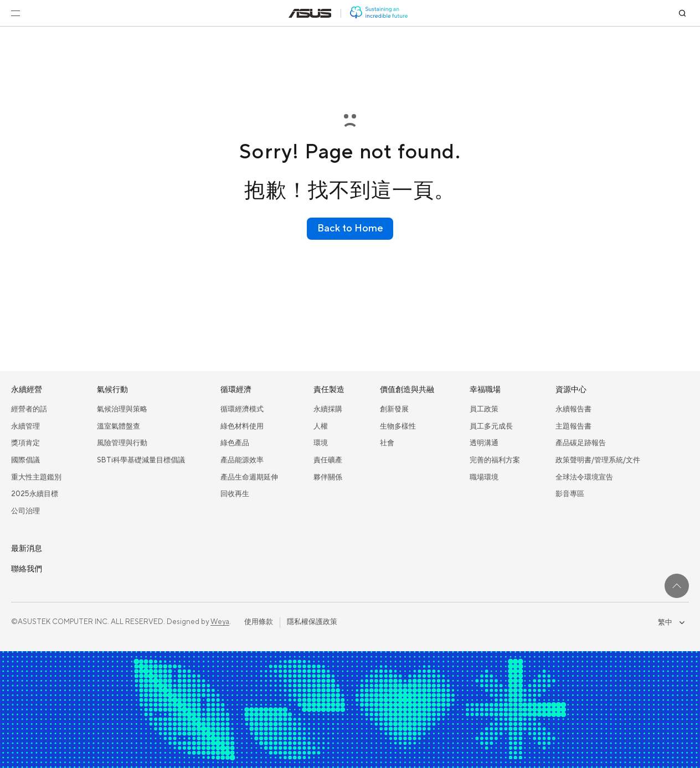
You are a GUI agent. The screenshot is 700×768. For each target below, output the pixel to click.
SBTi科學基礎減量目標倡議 (141, 460)
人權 (321, 426)
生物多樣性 (398, 426)
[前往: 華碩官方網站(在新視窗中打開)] (310, 13)
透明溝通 (484, 443)
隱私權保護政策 (312, 622)
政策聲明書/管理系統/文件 (598, 460)
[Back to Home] (350, 229)
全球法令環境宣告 (584, 477)
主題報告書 (573, 426)
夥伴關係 (328, 477)
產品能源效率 (242, 460)
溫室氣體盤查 (119, 426)
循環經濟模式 (242, 409)
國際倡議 (25, 460)
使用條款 (259, 622)
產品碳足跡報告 (581, 443)
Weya (220, 622)
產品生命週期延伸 (249, 477)
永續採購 (328, 409)
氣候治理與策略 (122, 409)
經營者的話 (29, 409)
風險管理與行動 (122, 443)
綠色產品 (235, 443)
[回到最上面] (677, 586)
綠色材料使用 (242, 426)
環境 (321, 443)
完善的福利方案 (495, 460)
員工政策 (484, 409)
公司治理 (25, 511)
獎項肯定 (25, 443)
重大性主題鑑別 (36, 477)
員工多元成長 (491, 426)
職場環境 (484, 477)
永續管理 (25, 426)
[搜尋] (682, 13)
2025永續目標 (35, 494)
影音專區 (570, 494)
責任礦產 (328, 460)
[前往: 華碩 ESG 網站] (379, 13)
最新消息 (27, 549)
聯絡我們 (27, 569)
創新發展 (394, 409)
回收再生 (235, 494)
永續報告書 (573, 409)
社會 (387, 443)
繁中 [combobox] (671, 622)
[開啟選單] (16, 13)
